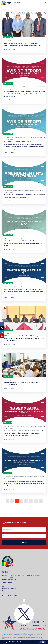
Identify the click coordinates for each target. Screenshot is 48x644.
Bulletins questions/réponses (12, 238)
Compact (31, 634)
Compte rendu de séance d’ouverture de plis (16, 477)
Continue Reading (9, 49)
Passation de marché (31, 87)
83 (36, 501)
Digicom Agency (37, 642)
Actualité (7, 41)
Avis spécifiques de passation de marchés (15, 87)
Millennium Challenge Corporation (10, 634)
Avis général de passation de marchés (14, 190)
